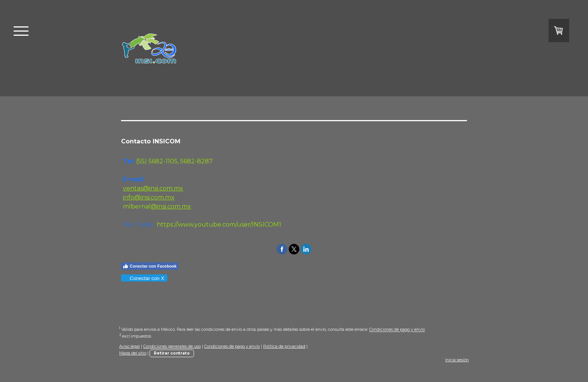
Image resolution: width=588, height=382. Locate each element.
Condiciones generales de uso (172, 346)
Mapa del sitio (133, 353)
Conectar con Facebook (150, 266)
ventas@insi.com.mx (153, 188)
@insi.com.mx (171, 206)
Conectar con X (144, 278)
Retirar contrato (172, 353)
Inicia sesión (457, 360)
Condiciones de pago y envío (397, 330)
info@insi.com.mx (149, 197)
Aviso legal (130, 346)
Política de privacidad (284, 346)
